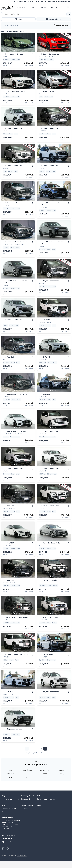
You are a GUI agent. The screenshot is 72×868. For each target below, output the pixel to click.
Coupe (62, 777)
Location (7, 848)
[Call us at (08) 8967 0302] (20, 2)
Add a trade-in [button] (62, 32)
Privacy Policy (22, 862)
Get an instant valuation (46, 806)
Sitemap (40, 812)
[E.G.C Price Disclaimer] (6, 72)
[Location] (68, 9)
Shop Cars (22, 9)
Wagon (27, 784)
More (54, 9)
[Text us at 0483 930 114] (34, 2)
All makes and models (10, 806)
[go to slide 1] (15, 57)
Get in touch (7, 845)
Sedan (45, 780)
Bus (10, 777)
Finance (43, 9)
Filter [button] (18, 26)
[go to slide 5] (21, 57)
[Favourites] (61, 9)
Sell (34, 9)
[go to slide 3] (18, 57)
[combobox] (34, 21)
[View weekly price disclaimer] (33, 72)
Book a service (26, 806)
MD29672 (24, 815)
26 (41, 755)
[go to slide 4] (20, 57)
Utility (62, 780)
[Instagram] (7, 855)
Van (10, 784)
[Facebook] (3, 855)
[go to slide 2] (16, 57)
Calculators (6, 818)
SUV (27, 780)
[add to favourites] (32, 61)
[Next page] (45, 755)
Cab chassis (27, 777)
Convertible (45, 777)
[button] (69, 21)
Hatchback (10, 780)
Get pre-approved (9, 815)
